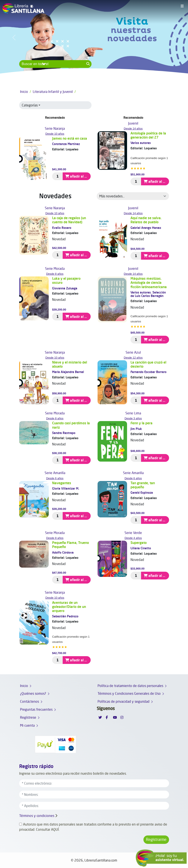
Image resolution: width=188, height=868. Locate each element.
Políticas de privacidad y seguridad (124, 701)
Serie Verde (133, 533)
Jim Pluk (136, 429)
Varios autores (141, 143)
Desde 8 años (55, 274)
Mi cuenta (27, 725)
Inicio (24, 92)
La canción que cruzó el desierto (148, 364)
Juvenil (133, 123)
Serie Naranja (55, 128)
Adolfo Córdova (63, 552)
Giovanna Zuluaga (65, 288)
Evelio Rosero (62, 228)
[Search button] (88, 64)
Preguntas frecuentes (36, 709)
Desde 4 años (133, 538)
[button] (14, 37)
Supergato (139, 543)
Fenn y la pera (141, 423)
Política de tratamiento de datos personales (130, 686)
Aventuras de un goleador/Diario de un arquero (69, 607)
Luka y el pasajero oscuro (66, 280)
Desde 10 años (55, 134)
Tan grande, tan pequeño (143, 485)
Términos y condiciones (37, 816)
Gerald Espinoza (142, 493)
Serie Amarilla (55, 473)
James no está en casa (70, 138)
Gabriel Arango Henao (146, 228)
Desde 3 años (133, 418)
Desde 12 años (133, 358)
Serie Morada (55, 269)
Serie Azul (133, 352)
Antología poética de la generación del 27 (148, 135)
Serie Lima (133, 413)
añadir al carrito (78, 176)
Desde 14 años (133, 129)
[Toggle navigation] (182, 6)
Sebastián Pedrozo (65, 616)
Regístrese (28, 717)
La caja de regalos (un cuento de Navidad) (69, 220)
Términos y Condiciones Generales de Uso (129, 693)
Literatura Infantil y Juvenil (53, 92)
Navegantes (62, 483)
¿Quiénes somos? (33, 693)
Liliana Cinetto (141, 548)
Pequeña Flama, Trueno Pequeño (71, 545)
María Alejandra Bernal (68, 372)
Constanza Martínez (66, 144)
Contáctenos (30, 701)
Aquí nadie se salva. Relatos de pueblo (146, 220)
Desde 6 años (55, 478)
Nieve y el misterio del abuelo (70, 364)
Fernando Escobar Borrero (148, 372)
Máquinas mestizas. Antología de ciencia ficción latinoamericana (149, 283)
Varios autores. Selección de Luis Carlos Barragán (148, 294)
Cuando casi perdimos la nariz (71, 425)
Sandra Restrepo (64, 433)
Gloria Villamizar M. (66, 488)
